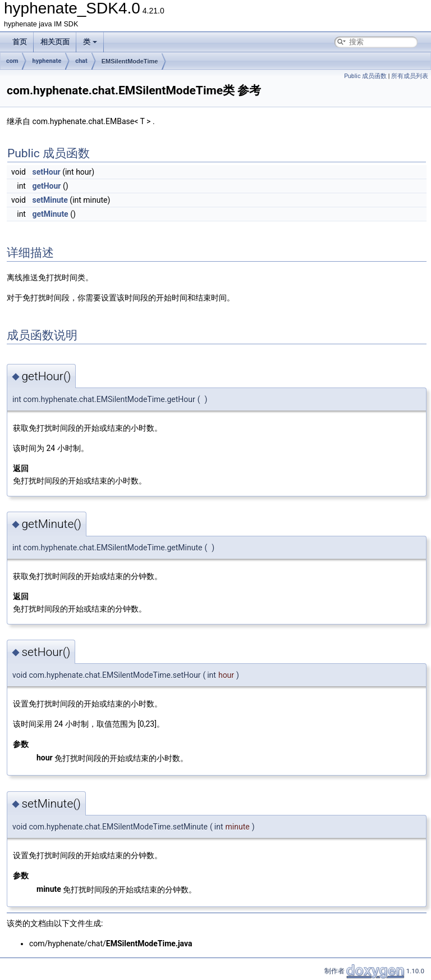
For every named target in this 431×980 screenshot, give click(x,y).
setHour (46, 172)
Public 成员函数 (365, 76)
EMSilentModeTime (130, 61)
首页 (20, 42)
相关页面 (55, 42)
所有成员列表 (410, 76)
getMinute (50, 214)
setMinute (50, 200)
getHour (46, 186)
